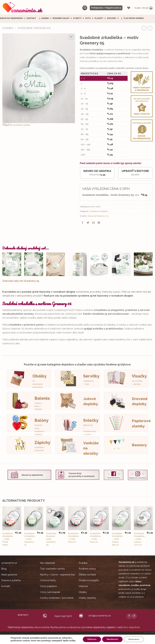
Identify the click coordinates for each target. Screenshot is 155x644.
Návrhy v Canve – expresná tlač (58, 575)
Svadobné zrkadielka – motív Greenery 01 (30, 539)
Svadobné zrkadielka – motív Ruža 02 (73, 538)
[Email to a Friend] (93, 223)
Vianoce (83, 586)
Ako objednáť (47, 563)
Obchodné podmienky (77, 635)
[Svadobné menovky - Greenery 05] (143, 264)
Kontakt (31, 18)
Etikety (79, 18)
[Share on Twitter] (88, 223)
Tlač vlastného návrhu (52, 569)
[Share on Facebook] (83, 223)
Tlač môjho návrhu (134, 18)
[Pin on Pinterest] (99, 223)
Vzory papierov (49, 586)
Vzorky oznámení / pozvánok (57, 598)
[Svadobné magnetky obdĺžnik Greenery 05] (121, 264)
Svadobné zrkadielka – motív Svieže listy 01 (117, 539)
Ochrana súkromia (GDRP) (99, 635)
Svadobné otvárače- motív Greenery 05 (51, 539)
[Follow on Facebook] (129, 616)
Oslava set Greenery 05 (98, 216)
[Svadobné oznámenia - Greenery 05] (12, 264)
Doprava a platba (11, 580)
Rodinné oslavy (63, 18)
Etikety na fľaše (87, 575)
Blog (4, 569)
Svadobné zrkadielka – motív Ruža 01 (95, 538)
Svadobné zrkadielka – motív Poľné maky (8, 539)
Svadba (47, 18)
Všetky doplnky (87, 598)
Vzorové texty (48, 580)
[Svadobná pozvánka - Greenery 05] (34, 264)
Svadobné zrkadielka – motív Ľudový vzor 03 (139, 539)
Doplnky (114, 18)
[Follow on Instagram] (134, 616)
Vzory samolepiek (50, 592)
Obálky (83, 592)
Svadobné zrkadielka (34, 28)
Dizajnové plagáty (89, 580)
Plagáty (101, 18)
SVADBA (8, 28)
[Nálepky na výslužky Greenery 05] (99, 264)
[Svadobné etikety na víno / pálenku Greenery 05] (77, 264)
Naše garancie (9, 575)
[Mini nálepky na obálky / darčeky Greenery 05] (55, 264)
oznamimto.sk (9, 563)
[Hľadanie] (85, 8)
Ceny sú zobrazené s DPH (55, 635)
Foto (90, 18)
